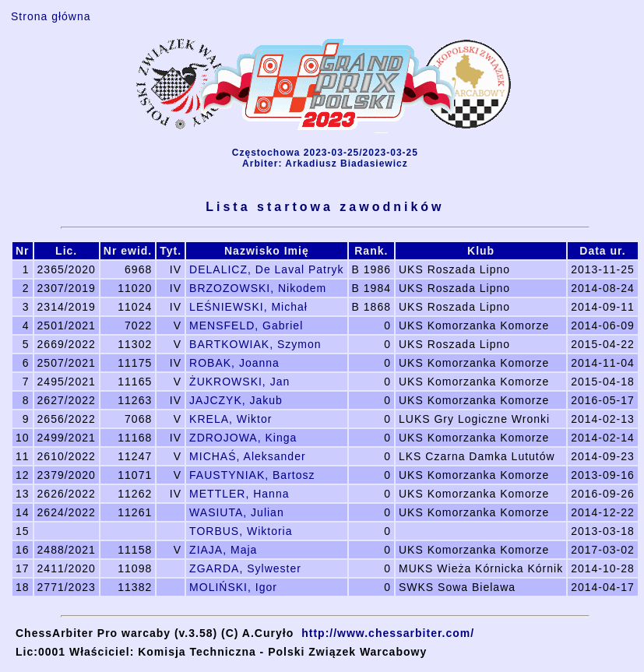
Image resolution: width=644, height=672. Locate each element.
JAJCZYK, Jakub (236, 400)
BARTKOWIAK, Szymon (255, 344)
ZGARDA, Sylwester (245, 568)
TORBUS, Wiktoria (241, 531)
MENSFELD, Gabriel (246, 325)
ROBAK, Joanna (234, 363)
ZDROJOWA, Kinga (243, 438)
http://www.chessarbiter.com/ (388, 633)
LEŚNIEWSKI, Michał (248, 307)
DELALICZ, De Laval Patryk (267, 269)
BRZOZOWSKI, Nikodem (258, 288)
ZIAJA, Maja (223, 550)
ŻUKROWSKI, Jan (239, 382)
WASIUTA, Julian (237, 512)
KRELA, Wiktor (231, 419)
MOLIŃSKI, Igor (233, 587)
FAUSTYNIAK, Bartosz (252, 475)
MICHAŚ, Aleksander (248, 456)
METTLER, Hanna (239, 494)
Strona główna (51, 16)
